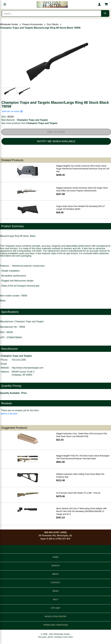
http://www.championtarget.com (28, 368)
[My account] (99, 4)
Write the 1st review (12, 111)
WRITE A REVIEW (9, 414)
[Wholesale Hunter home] (52, 4)
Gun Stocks (53, 24)
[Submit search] (105, 13)
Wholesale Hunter (9, 24)
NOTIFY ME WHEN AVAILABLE (56, 141)
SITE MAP (55, 608)
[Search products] (52, 13)
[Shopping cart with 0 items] (106, 4)
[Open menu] (5, 4)
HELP (55, 599)
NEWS (56, 591)
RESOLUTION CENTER (55, 616)
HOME (56, 557)
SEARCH (55, 566)
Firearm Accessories (32, 24)
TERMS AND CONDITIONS (55, 625)
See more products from (29, 123)
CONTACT (55, 583)
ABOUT (55, 574)
